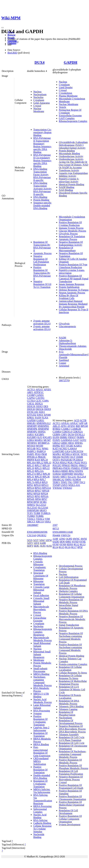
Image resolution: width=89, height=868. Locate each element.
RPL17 (38, 465)
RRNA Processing (42, 806)
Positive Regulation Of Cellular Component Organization (70, 819)
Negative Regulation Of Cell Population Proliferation (41, 260)
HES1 (71, 443)
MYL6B (31, 449)
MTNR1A (67, 454)
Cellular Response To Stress (73, 673)
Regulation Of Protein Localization (70, 697)
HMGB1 (31, 423)
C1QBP (31, 395)
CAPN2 (31, 398)
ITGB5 (70, 446)
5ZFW (49, 540)
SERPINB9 (67, 474)
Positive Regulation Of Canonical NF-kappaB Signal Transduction (74, 279)
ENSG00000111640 (63, 532)
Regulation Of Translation (72, 236)
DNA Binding (40, 197)
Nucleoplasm (40, 94)
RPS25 (31, 496)
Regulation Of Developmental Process (71, 722)
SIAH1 (56, 477)
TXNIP (56, 485)
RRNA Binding (41, 744)
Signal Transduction (69, 625)
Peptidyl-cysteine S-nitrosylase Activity (69, 180)
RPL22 (46, 468)
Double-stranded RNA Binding (42, 777)
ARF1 (30, 392)
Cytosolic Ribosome (38, 563)
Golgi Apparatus (42, 103)
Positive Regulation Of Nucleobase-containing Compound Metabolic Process (70, 649)
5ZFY (30, 543)
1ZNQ (62, 539)
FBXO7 (72, 437)
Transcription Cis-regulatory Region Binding (42, 132)
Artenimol (64, 366)
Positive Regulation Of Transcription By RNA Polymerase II (42, 273)
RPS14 (31, 488)
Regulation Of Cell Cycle (72, 743)
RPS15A (47, 488)
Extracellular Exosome (70, 116)
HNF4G (79, 443)
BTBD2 (57, 429)
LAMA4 (72, 449)
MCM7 (47, 440)
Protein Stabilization (69, 287)
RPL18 (46, 465)
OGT (73, 457)
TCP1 (30, 513)
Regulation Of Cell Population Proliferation (71, 772)
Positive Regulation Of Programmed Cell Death (71, 787)
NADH (62, 338)
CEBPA (56, 434)
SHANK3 (79, 474)
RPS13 (45, 485)
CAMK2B (76, 429)
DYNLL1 (80, 434)
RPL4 (30, 479)
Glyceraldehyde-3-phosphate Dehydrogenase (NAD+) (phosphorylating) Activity (73, 145)
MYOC (76, 454)
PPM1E (66, 465)
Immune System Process (71, 228)
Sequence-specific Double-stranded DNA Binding (42, 205)
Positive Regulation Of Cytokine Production (70, 224)
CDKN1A (67, 432)
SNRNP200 (33, 510)
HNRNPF (32, 426)
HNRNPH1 (43, 426)
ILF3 (40, 437)
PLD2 (77, 463)
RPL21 (38, 468)
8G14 (55, 547)
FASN (38, 418)
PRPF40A (58, 468)
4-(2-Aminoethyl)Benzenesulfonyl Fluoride (74, 354)
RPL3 (39, 474)
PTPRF (85, 468)
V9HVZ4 (66, 535)
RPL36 (46, 477)
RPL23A (39, 471)
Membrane (64, 101)
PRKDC (42, 457)
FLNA (45, 418)
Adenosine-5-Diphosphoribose (67, 342)
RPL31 (31, 477)
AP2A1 (39, 389)
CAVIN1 (40, 398)
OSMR (79, 457)
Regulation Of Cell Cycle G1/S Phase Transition (72, 739)
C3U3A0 (32, 535)
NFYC (84, 454)
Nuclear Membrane (39, 110)
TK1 (70, 482)
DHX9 (47, 409)
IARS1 (31, 434)
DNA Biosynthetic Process (72, 732)
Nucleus (37, 92)
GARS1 (40, 420)
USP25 (64, 485)
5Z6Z (42, 540)
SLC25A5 (32, 508)
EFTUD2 (32, 415)
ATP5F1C (39, 392)
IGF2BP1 (39, 434)
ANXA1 (65, 423)
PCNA (56, 463)
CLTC (39, 401)
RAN (37, 460)
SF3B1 (43, 502)
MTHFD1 (32, 443)
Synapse (37, 713)
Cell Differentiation (69, 577)
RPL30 (46, 474)
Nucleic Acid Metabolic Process (43, 701)
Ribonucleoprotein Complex (73, 121)
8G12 (76, 544)
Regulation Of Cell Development (68, 812)
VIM (47, 519)
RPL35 (38, 477)
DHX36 (40, 409)
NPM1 (45, 449)
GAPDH (71, 62)
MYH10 (31, 446)
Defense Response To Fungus (74, 290)
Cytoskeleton (65, 93)
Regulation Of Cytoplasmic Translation (40, 784)
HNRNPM (43, 429)
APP (81, 423)
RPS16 (31, 491)
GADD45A (67, 440)
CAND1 (39, 395)
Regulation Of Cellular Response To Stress (70, 677)
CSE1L (31, 404)
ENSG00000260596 (37, 532)
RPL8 (38, 482)
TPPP (76, 482)
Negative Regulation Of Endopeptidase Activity (71, 243)
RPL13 (48, 463)
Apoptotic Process (42, 253)
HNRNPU (32, 432)
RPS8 (30, 502)
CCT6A (31, 401)
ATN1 (64, 426)
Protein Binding (41, 200)
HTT (63, 446)
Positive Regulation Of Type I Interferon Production (73, 266)
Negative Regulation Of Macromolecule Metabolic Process (72, 619)
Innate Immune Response (72, 284)
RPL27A (31, 474)
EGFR (56, 437)
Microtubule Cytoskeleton (72, 99)
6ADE (56, 542)
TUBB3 (31, 516)
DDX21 (39, 404)
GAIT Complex (67, 118)
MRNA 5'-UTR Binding (41, 695)
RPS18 (46, 491)
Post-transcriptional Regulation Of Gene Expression (42, 751)
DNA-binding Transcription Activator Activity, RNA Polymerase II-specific (43, 189)
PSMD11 (76, 468)
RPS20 (37, 494)
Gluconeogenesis (67, 326)
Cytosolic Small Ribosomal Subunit (41, 601)
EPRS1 (31, 418)
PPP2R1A (32, 457)
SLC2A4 (81, 477)
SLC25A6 (43, 508)
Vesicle (62, 107)
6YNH (63, 544)
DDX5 (39, 406)
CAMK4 (57, 432)
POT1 (84, 463)
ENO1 (40, 415)
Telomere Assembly (69, 735)
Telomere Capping (68, 709)
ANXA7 (74, 423)
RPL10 (44, 460)
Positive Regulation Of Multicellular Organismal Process (71, 805)
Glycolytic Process (68, 234)
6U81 (43, 546)
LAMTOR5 (58, 451)
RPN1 (30, 485)
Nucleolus (38, 97)
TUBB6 (39, 516)
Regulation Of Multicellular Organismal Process (73, 683)
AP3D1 (47, 389)
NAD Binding (66, 190)
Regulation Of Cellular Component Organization (71, 595)
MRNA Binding (41, 674)
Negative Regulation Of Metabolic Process (71, 601)
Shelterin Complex (68, 591)
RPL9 (44, 482)
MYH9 (39, 446)
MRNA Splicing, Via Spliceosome (42, 791)
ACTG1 (31, 389)
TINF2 (64, 482)
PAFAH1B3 (66, 460)
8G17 (74, 547)
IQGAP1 (47, 437)
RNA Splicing (40, 820)
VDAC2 (40, 519)
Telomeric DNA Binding (71, 706)
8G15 (62, 547)
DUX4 (40, 62)
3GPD (69, 539)
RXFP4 (79, 471)
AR (86, 423)
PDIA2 (63, 463)
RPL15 (31, 465)
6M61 (68, 542)
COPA (45, 401)
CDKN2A (78, 432)
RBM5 (65, 471)
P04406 (56, 535)
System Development (70, 824)
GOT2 (83, 440)
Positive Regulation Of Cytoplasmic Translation (40, 720)
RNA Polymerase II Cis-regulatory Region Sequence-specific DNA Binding (42, 160)
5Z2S (30, 540)
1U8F (55, 539)
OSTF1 (56, 460)
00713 (56, 529)
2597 (55, 525)
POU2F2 (57, 465)
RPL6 (36, 479)
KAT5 (56, 449)
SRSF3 (43, 510)
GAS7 (76, 440)
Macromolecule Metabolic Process (43, 639)
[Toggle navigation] (3, 28)
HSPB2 (56, 446)
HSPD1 (42, 432)
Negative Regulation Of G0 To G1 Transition (42, 284)
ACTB (83, 420)
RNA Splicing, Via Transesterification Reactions (43, 799)
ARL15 (56, 426)
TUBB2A (45, 513)
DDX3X (31, 406)
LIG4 (68, 451)
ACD (77, 420)
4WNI (84, 539)
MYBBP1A (44, 443)
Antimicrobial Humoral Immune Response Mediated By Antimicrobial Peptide (73, 304)
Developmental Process (71, 566)
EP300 (47, 415)
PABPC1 (32, 451)
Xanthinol (64, 360)
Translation (39, 584)
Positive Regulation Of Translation (40, 770)
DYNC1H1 (33, 412)
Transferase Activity (69, 170)
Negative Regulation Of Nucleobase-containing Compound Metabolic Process (71, 638)
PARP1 (31, 454)
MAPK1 (57, 454)
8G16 (68, 547)
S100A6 (57, 474)
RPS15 (38, 488)
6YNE (83, 542)
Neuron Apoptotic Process (72, 293)
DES (46, 406)
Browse (11, 35)
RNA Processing (42, 711)
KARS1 (78, 446)
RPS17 (38, 491)
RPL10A (31, 463)
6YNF (56, 544)
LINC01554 (77, 451)
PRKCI (83, 465)
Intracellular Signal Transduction (68, 607)
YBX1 (48, 522)
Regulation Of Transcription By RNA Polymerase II (42, 246)
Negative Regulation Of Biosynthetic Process (71, 778)
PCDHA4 (78, 460)
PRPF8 (31, 460)
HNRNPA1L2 (43, 423)
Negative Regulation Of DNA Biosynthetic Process (72, 727)
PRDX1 (75, 465)
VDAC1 (31, 519)
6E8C (37, 546)
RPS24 (44, 494)
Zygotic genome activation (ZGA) (42, 322)
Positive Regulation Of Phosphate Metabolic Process (74, 767)
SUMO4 (77, 479)
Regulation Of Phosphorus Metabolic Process (72, 587)
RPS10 (37, 485)
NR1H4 (56, 457)
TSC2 (82, 482)
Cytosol (37, 106)
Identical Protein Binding (71, 184)
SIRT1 (64, 477)
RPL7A (31, 482)
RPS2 (30, 494)
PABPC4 (41, 451)
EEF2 (42, 412)
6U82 (49, 546)
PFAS (38, 454)
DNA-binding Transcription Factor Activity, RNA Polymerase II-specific (42, 175)
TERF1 (56, 482)
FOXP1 (56, 440)
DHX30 (31, 409)
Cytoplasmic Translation (40, 569)
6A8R (43, 543)
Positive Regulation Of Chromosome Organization (72, 798)
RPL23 (31, 471)
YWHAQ (67, 488)
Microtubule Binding (69, 153)
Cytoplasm (39, 100)
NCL (39, 449)
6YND (75, 542)
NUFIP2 (65, 457)
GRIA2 (56, 443)
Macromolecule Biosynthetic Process (41, 609)
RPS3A (45, 496)
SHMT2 (31, 505)
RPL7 (43, 479)
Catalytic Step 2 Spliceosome (41, 729)
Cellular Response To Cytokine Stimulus (42, 829)
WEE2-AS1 (74, 485)
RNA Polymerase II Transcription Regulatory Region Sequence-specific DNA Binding (42, 145)
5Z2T (36, 540)
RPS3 (37, 496)
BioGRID (12, 53)
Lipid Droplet (66, 87)
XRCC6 (40, 522)
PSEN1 (67, 468)
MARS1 (39, 440)
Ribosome (38, 581)
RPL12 (40, 463)
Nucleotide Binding (39, 836)
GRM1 (64, 443)
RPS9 (36, 502)
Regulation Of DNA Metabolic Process (69, 702)
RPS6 (38, 499)
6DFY (30, 546)
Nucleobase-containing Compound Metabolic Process (43, 681)
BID (78, 426)
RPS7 (44, 499)
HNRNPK (32, 429)
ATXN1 (71, 426)
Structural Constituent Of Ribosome (41, 576)
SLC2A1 (72, 477)
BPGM (84, 426)
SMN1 (68, 479)
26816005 (13, 42)
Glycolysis (64, 324)
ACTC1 (57, 423)
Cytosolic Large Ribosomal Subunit (41, 590)
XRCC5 (31, 522)
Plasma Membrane (68, 96)
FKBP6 (80, 437)
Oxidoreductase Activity (71, 156)
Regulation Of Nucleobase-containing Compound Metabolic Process (72, 754)
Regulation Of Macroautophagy (67, 249)
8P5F (80, 547)
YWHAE (57, 488)
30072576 (64, 380)
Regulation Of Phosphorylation (67, 713)
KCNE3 (63, 449)
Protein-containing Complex (73, 664)
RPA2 (72, 471)
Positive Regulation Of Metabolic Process (70, 761)
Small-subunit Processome (40, 670)
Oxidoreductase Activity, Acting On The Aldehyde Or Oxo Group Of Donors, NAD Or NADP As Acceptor (73, 163)
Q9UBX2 (42, 535)
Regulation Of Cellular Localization (70, 668)
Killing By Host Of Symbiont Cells (68, 297)
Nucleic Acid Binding (40, 816)
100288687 (33, 525)
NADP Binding (67, 187)
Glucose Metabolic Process (72, 231)
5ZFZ (36, 543)
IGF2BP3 (32, 437)
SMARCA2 (58, 479)
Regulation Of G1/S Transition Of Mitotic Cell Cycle (72, 690)
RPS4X (31, 499)
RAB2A (57, 471)
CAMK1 (66, 429)
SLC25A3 (41, 505)
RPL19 (31, 468)
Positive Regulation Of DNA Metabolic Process (73, 612)
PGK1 (71, 463)
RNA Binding (40, 553)
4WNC (76, 539)
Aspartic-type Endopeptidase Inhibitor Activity (73, 175)
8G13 (83, 544)
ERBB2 (64, 437)
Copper (62, 363)
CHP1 (64, 434)
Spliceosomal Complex (40, 810)
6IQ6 (62, 542)
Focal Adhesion (41, 595)
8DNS (70, 544)
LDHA (31, 440)
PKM (44, 454)
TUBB (37, 513)
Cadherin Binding (42, 823)
